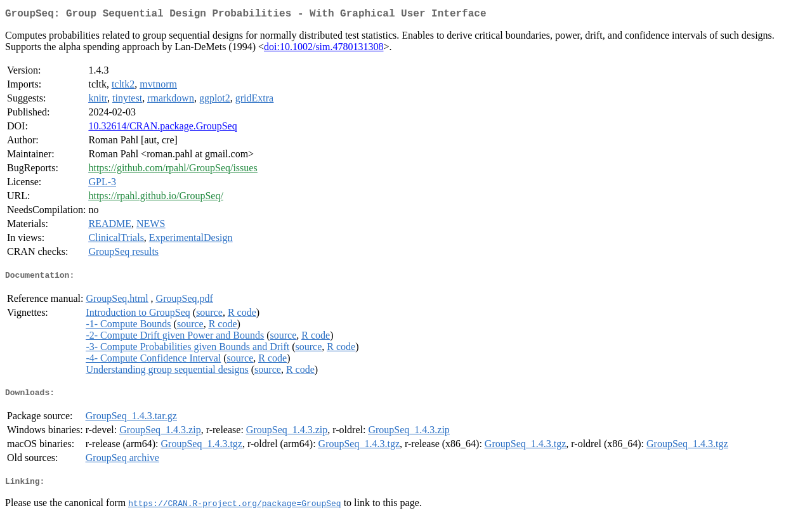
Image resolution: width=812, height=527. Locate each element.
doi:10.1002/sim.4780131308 (324, 49)
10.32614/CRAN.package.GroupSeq (162, 128)
